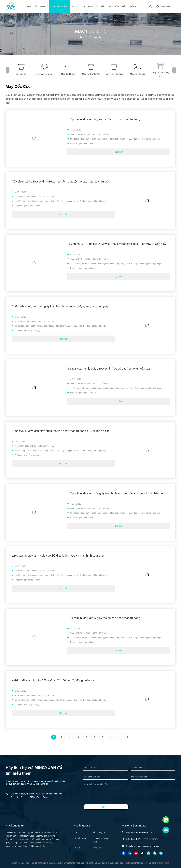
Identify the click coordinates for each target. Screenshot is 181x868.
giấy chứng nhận (117, 6)
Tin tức (75, 6)
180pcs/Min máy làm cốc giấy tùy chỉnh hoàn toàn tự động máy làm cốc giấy (60, 306)
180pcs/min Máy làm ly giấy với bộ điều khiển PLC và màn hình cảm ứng (58, 556)
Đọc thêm (119, 152)
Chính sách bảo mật (21, 863)
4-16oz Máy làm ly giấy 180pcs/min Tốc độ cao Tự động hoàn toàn (109, 369)
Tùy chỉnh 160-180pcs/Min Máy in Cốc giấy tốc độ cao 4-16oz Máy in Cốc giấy (117, 244)
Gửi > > (106, 807)
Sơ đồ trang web (39, 863)
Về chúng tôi (42, 6)
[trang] (119, 737)
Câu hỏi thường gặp (93, 6)
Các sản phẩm (60, 6)
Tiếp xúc (134, 6)
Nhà (29, 6)
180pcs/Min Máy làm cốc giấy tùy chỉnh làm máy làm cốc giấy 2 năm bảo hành (117, 493)
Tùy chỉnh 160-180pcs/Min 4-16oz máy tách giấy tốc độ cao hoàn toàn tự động (62, 182)
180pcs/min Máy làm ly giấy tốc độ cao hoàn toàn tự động (104, 119)
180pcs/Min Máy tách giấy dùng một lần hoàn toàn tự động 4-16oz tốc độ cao (61, 431)
